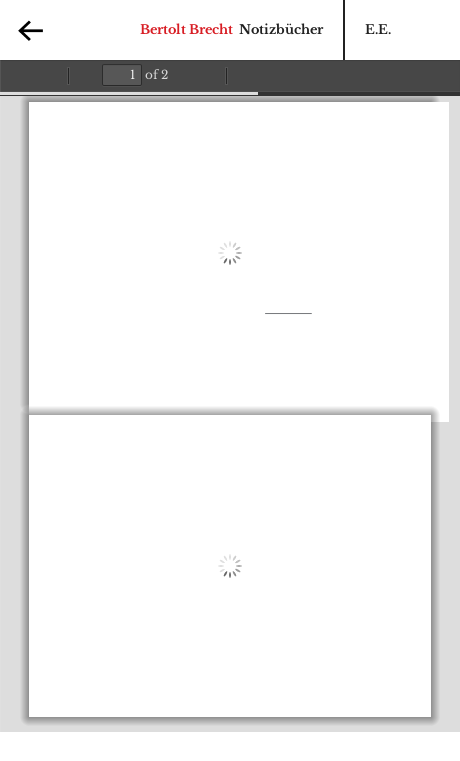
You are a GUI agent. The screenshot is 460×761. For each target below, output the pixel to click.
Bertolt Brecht (186, 29)
